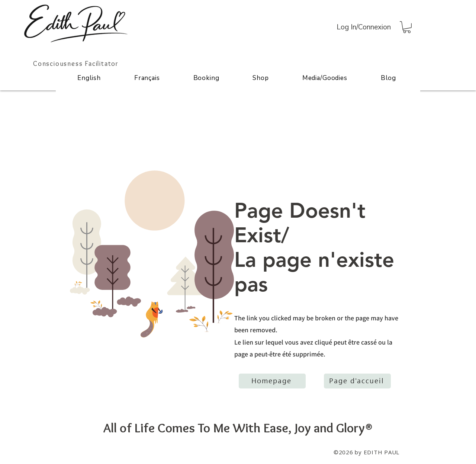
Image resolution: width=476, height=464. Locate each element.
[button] (407, 27)
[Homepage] (272, 381)
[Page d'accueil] (357, 381)
